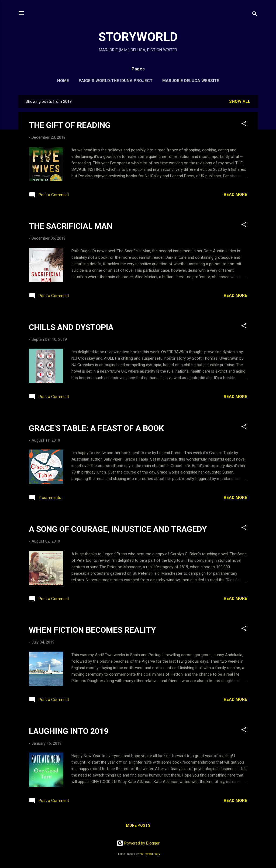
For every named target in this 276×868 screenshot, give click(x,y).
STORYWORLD (138, 37)
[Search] (255, 15)
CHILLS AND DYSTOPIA (71, 327)
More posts (138, 825)
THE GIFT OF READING (70, 125)
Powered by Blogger (138, 843)
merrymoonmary (150, 854)
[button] (244, 125)
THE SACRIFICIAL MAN (71, 226)
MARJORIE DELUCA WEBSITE (191, 81)
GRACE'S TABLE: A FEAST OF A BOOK (96, 428)
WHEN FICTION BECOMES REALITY (92, 630)
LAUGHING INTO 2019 (69, 731)
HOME (63, 81)
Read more (235, 195)
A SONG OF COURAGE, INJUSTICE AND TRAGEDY (118, 529)
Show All (240, 101)
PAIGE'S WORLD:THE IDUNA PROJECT (116, 81)
